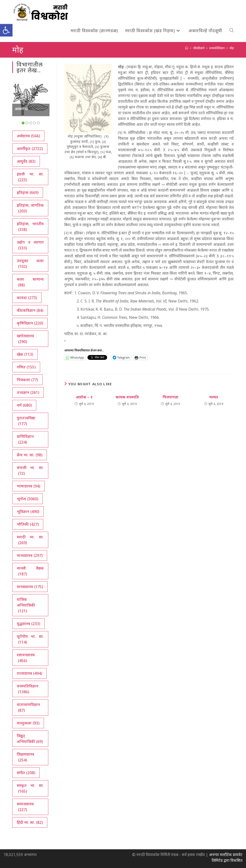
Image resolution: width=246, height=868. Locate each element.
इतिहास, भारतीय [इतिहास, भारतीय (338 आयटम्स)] (30, 227)
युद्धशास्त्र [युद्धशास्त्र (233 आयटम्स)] (28, 624)
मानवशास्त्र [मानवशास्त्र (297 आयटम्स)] (30, 555)
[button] (6, 30)
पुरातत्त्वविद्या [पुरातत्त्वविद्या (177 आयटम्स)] (26, 421)
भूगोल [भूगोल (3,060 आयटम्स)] (28, 499)
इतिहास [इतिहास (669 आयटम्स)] (28, 193)
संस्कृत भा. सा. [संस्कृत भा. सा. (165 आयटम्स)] (30, 788)
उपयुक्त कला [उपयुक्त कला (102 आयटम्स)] (30, 264)
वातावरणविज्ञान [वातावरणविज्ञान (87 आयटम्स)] (28, 708)
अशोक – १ (84, 397)
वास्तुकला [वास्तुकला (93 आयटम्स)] (28, 723)
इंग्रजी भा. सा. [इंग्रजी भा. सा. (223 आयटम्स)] (30, 177)
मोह (232, 48)
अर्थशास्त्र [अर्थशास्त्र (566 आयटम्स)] (28, 136)
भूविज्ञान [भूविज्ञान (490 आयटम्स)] (28, 512)
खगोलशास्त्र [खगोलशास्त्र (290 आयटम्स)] (25, 339)
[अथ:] (187, 48)
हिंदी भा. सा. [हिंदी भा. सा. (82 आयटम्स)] (30, 822)
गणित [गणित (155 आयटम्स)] (26, 367)
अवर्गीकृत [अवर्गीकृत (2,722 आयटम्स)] (30, 149)
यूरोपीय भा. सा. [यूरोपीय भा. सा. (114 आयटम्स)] (30, 639)
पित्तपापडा (170, 397)
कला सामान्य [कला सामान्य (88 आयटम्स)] (30, 282)
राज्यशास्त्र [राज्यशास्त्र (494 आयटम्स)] (29, 673)
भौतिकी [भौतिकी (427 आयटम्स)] (28, 524)
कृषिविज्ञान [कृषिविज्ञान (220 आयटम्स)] (30, 323)
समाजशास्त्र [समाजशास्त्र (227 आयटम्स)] (25, 807)
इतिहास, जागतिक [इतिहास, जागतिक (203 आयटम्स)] (30, 208)
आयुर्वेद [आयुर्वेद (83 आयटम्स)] (26, 161)
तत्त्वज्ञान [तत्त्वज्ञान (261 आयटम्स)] (28, 392)
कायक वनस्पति (127, 397)
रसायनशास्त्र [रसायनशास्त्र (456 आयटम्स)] (26, 658)
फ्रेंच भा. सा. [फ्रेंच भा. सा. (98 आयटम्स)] (30, 455)
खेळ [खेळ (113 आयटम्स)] (25, 354)
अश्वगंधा (21, 109)
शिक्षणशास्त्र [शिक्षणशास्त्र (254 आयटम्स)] (25, 757)
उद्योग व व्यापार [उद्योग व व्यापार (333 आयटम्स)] (30, 245)
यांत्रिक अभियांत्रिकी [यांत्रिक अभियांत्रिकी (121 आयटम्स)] (26, 605)
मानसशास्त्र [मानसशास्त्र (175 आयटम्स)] (30, 587)
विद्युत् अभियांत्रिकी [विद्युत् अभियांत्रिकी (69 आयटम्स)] (30, 739)
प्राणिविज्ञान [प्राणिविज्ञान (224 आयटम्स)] (25, 439)
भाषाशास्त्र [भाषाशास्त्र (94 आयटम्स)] (28, 486)
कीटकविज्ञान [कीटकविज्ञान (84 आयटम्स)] (30, 310)
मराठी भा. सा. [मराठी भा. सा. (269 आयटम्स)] (30, 540)
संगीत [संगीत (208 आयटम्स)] (26, 773)
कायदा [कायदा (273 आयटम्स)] (27, 298)
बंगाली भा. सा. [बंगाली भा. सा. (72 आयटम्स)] (30, 471)
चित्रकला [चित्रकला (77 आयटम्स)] (27, 380)
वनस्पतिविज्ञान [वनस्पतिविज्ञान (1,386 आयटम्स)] (28, 689)
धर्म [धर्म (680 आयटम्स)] (24, 405)
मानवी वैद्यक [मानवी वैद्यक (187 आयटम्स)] (30, 571)
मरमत (214, 397)
